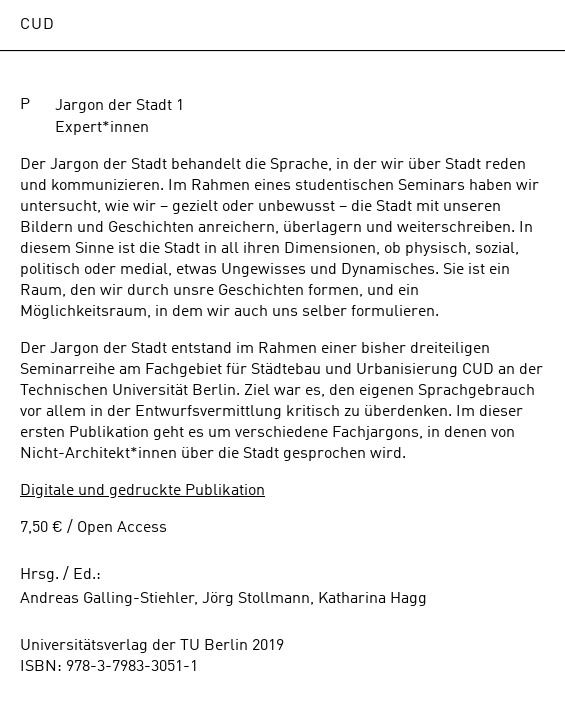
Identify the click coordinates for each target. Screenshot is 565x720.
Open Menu (530, 25)
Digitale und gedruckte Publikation (142, 491)
